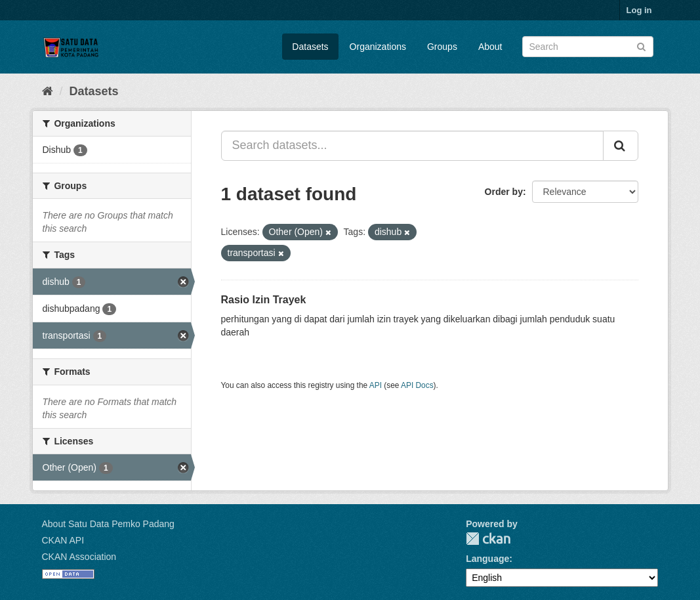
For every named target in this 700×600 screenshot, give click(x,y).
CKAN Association (79, 557)
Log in (639, 10)
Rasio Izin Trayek (264, 300)
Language (487, 559)
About (490, 47)
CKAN (488, 539)
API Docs (417, 385)
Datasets (310, 47)
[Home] (48, 91)
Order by (504, 192)
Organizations (378, 47)
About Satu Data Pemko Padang (108, 524)
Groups (442, 47)
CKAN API (63, 540)
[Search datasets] (588, 47)
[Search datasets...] (412, 146)
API (376, 385)
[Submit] (641, 46)
